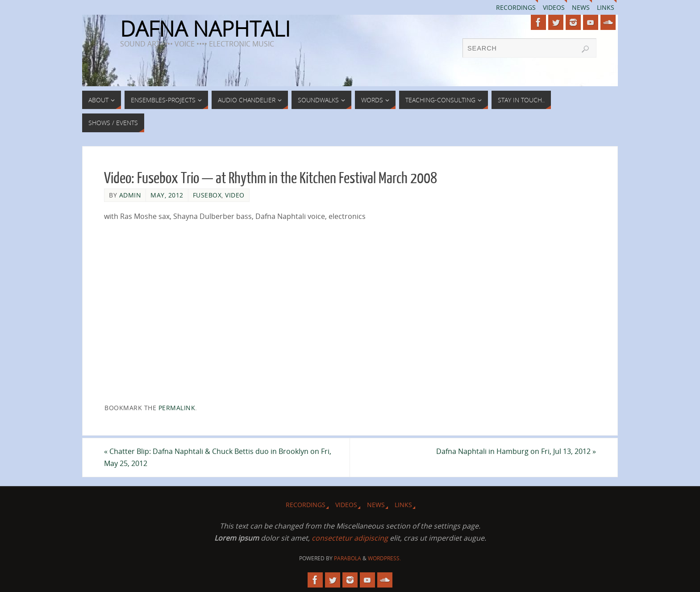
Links (606, 7)
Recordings (516, 7)
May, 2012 (167, 195)
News (581, 7)
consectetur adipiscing (350, 538)
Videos (554, 7)
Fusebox (207, 195)
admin (130, 195)
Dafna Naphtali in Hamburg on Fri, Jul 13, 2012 (516, 451)
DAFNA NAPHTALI (205, 29)
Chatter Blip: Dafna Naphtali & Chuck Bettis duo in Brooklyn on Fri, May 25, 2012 (218, 457)
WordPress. (384, 558)
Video (235, 195)
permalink (177, 408)
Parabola (348, 558)
